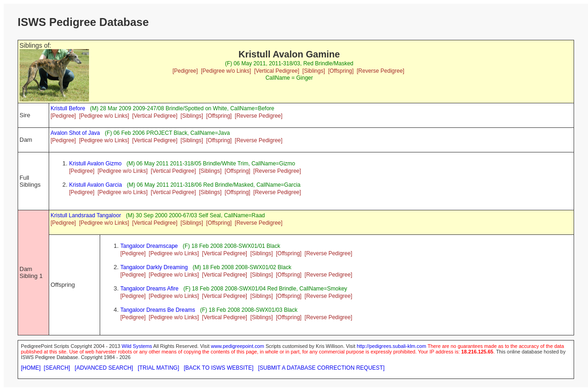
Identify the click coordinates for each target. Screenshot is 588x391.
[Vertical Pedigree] (277, 71)
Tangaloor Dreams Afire (149, 289)
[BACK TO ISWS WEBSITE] (218, 368)
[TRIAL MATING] (158, 368)
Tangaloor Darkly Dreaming (154, 267)
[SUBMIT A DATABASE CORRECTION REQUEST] (322, 368)
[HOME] (31, 368)
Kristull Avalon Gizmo (95, 164)
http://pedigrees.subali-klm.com (391, 346)
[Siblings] (314, 71)
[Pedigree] (185, 71)
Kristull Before (68, 108)
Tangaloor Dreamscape (149, 246)
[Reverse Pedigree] (380, 71)
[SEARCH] (57, 368)
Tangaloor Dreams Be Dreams (157, 310)
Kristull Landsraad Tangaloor (86, 215)
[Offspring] (341, 71)
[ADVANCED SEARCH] (104, 368)
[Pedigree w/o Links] (226, 71)
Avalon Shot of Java (75, 133)
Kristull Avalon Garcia (96, 185)
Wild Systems (137, 346)
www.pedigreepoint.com (238, 346)
